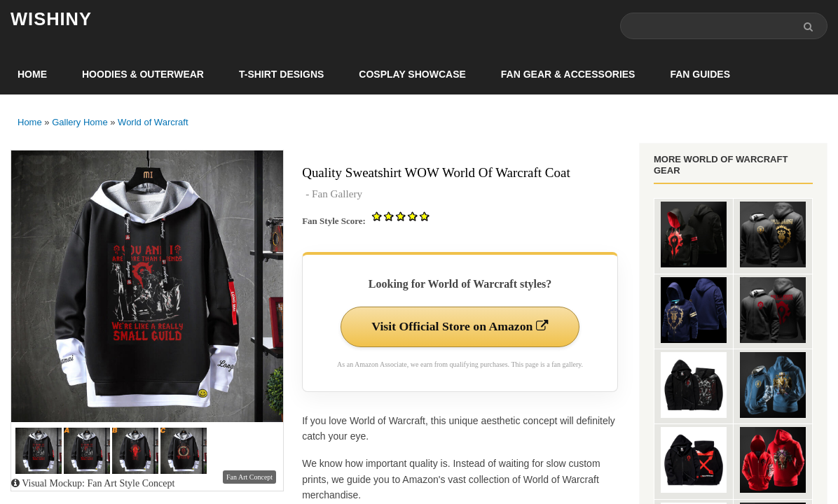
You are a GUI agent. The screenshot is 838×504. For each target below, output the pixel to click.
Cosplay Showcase (412, 74)
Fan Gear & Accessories (568, 74)
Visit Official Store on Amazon (460, 327)
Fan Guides (700, 74)
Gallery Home (80, 122)
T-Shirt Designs (281, 74)
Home (32, 74)
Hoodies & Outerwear (143, 74)
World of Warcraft (153, 122)
